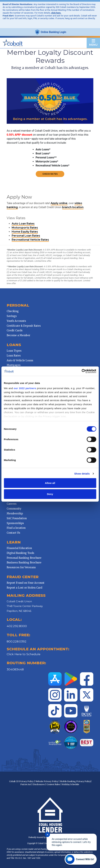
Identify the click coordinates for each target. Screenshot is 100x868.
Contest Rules (53, 784)
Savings (12, 316)
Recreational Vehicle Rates (30, 240)
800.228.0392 (17, 641)
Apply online (59, 203)
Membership (15, 513)
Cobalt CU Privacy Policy (21, 781)
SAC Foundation (17, 518)
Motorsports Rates (25, 228)
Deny (50, 494)
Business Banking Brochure (24, 563)
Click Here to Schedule (24, 654)
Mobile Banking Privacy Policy (75, 781)
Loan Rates (14, 356)
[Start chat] (81, 859)
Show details (82, 474)
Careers (12, 504)
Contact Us (13, 533)
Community (14, 509)
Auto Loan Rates (23, 224)
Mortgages (14, 365)
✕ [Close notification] (47, 835)
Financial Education (19, 548)
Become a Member (18, 335)
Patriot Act (26, 784)
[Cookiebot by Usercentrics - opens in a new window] (82, 371)
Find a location (16, 528)
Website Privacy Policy (47, 781)
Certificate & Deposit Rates (24, 326)
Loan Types (14, 351)
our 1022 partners (25, 388)
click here (56, 13)
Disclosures (39, 784)
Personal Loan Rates (26, 236)
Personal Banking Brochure (24, 558)
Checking (13, 311)
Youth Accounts (16, 321)
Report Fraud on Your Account (26, 583)
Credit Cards (15, 330)
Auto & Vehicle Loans (20, 360)
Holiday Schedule (71, 784)
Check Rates (50, 174)
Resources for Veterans (21, 567)
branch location (73, 207)
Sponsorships (15, 523)
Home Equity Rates (25, 232)
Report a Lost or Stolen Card (24, 588)
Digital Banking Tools (20, 553)
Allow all (50, 483)
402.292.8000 (17, 626)
